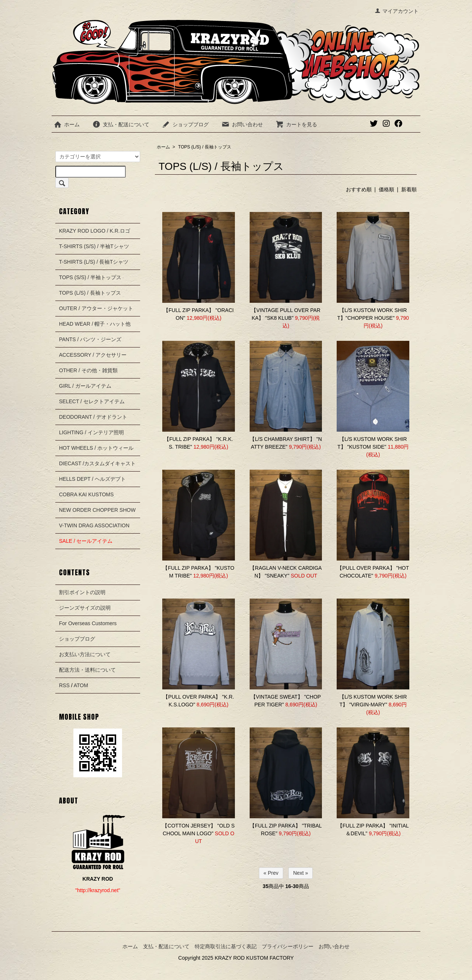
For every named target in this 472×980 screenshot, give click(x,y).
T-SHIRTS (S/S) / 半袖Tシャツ (94, 246)
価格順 (386, 189)
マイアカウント (397, 11)
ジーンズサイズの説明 (85, 608)
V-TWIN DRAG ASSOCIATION (94, 525)
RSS (64, 685)
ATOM (81, 685)
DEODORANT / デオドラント (93, 417)
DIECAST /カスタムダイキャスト (97, 463)
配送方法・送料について (87, 670)
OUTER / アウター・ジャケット (96, 308)
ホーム (67, 124)
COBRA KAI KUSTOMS (86, 494)
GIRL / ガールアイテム (85, 386)
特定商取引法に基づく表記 (226, 946)
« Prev (271, 873)
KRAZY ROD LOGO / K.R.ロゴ (95, 231)
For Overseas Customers (88, 623)
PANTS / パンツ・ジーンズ (90, 339)
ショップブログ (185, 124)
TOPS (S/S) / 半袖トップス (90, 277)
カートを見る (296, 124)
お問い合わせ (242, 124)
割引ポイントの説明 (82, 592)
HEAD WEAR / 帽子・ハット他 (95, 324)
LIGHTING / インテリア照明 (91, 432)
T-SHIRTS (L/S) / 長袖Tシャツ (94, 262)
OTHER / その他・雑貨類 (88, 370)
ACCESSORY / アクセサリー (93, 355)
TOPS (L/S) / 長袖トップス (205, 147)
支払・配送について (121, 124)
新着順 (409, 189)
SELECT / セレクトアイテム (92, 401)
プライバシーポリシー (288, 946)
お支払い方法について (85, 654)
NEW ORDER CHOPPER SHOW (97, 510)
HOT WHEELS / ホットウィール (96, 448)
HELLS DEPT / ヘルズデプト (92, 479)
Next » (301, 873)
